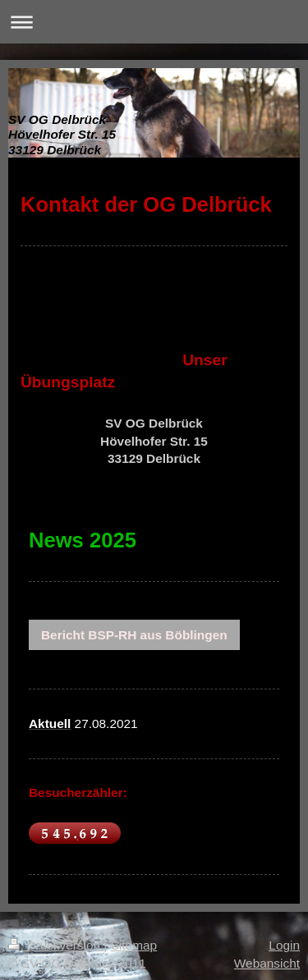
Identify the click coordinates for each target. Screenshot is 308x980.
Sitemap (134, 945)
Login (284, 945)
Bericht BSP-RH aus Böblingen (134, 635)
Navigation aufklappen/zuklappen (154, 22)
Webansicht (267, 963)
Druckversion (56, 945)
